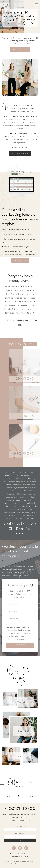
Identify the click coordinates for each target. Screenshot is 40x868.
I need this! (20, 645)
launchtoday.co (25, 864)
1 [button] (16, 533)
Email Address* (20, 834)
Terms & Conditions (20, 854)
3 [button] (22, 533)
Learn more (20, 260)
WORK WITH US (20, 50)
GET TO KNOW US (20, 153)
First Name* (20, 827)
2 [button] (19, 533)
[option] (20, 501)
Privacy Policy (20, 857)
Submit (20, 840)
